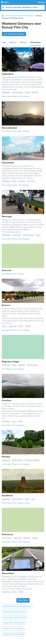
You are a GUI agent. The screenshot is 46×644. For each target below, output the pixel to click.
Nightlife (35, 538)
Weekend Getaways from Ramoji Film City (17, 606)
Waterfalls (22, 365)
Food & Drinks (7, 538)
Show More (23, 600)
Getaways (35, 42)
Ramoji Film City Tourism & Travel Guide (19, 16)
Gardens (28, 326)
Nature (14, 181)
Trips (3, 42)
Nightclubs (27, 538)
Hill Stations (31, 181)
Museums (35, 93)
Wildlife (21, 326)
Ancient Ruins (17, 235)
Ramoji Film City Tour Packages (14, 634)
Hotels (23, 42)
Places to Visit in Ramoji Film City (14, 612)
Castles (27, 93)
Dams (20, 421)
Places (13, 42)
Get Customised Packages (14, 34)
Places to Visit (18, 96)
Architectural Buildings (32, 460)
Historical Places (17, 93)
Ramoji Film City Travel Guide (13, 629)
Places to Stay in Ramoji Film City (14, 617)
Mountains (22, 181)
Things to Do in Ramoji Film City (14, 623)
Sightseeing (6, 93)
